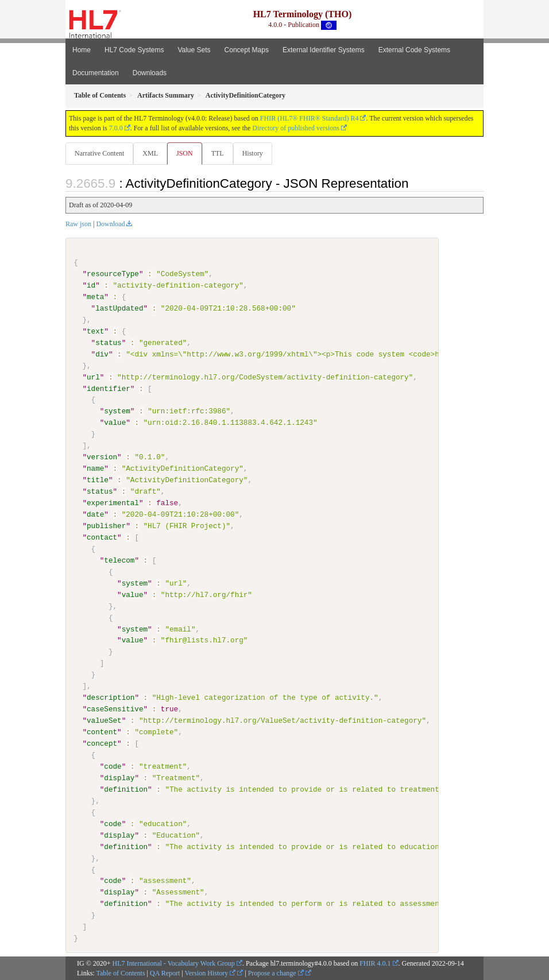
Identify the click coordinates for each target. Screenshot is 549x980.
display (119, 777)
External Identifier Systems (324, 50)
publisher (106, 526)
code (113, 766)
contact (102, 537)
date (95, 514)
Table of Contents (120, 973)
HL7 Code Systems (134, 50)
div (102, 354)
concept (102, 743)
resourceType (113, 274)
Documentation (96, 73)
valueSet (104, 721)
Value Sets (194, 50)
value (115, 423)
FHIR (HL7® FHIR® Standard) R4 (310, 118)
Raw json (78, 224)
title (98, 480)
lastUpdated (119, 308)
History (253, 153)
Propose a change (276, 973)
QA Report (165, 973)
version (102, 457)
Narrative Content (99, 153)
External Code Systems (414, 50)
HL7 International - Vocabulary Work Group (174, 963)
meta (95, 297)
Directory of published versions (296, 128)
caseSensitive (115, 709)
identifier (109, 388)
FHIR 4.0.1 (375, 963)
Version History (210, 973)
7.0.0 (116, 128)
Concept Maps (247, 50)
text (95, 331)
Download (110, 224)
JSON (185, 153)
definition (126, 789)
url (93, 377)
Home (82, 50)
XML (150, 153)
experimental (113, 503)
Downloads (150, 73)
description (111, 698)
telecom (119, 560)
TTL (218, 153)
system (117, 411)
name (95, 468)
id (91, 285)
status (108, 343)
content (102, 731)
